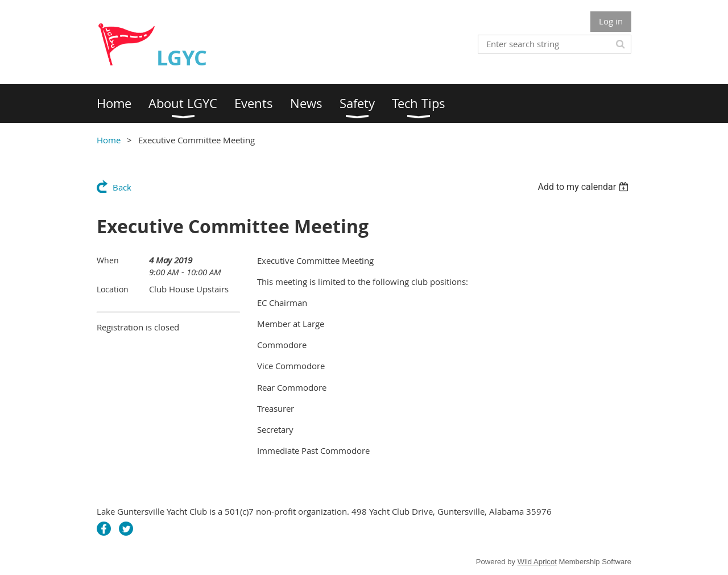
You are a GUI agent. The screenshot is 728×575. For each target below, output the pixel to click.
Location (113, 289)
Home (109, 140)
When (108, 260)
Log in (611, 21)
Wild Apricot (537, 562)
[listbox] (584, 187)
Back (122, 187)
